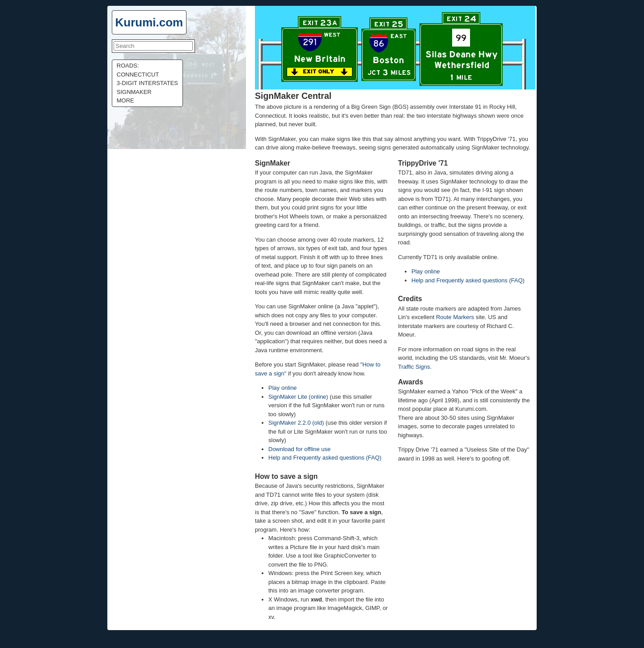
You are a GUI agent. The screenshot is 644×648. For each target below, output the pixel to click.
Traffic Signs (414, 367)
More (125, 100)
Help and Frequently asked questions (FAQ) (325, 458)
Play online (283, 388)
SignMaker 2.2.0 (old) (296, 423)
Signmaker (134, 92)
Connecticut (138, 75)
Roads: (128, 66)
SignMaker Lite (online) (298, 397)
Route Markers (455, 317)
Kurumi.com (149, 22)
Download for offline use (299, 449)
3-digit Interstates (147, 83)
